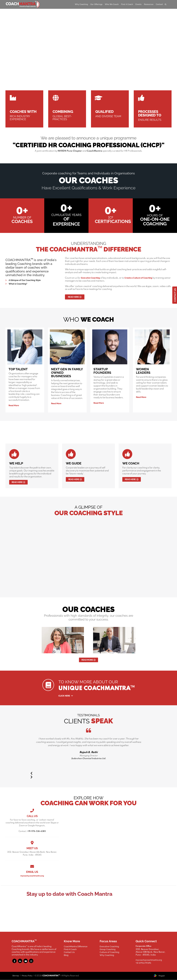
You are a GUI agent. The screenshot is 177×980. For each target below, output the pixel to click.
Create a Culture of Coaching (138, 278)
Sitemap (16, 976)
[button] (88, 773)
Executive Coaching (90, 278)
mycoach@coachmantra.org (32, 876)
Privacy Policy (27, 976)
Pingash (159, 976)
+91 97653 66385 (143, 963)
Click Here (67, 696)
